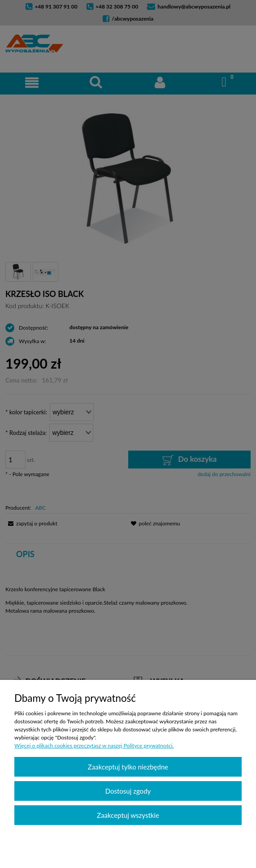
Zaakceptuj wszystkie (128, 815)
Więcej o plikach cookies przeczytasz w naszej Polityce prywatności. (94, 746)
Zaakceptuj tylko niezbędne (128, 767)
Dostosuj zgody (128, 791)
